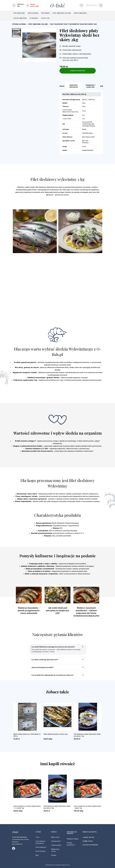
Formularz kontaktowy (90, 845)
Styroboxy (34, 18)
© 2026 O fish (50, 865)
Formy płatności (41, 847)
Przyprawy (46, 13)
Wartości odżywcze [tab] (74, 86)
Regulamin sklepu (73, 839)
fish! (15, 832)
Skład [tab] (62, 86)
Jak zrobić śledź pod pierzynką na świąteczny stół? (58, 611)
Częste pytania (56, 845)
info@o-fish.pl (88, 841)
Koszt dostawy (41, 851)
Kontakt (54, 855)
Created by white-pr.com (62, 865)
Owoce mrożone (80, 13)
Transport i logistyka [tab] (90, 86)
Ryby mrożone (19, 13)
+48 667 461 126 (88, 837)
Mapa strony (55, 837)
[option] (29, 602)
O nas (37, 837)
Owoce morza (33, 13)
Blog (37, 855)
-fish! (57, 5)
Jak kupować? (56, 841)
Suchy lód (45, 18)
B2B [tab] (102, 86)
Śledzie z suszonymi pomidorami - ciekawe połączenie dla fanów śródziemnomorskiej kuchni (86, 612)
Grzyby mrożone (20, 18)
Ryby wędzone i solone (62, 13)
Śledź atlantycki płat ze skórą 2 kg (55, 734)
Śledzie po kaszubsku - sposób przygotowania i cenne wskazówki (29, 611)
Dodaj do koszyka (78, 71)
